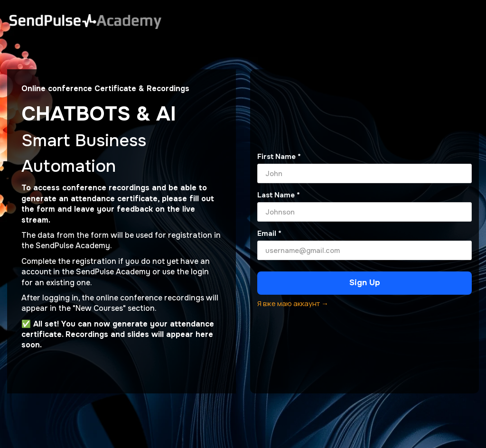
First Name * (279, 157)
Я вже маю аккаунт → (293, 303)
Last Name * (279, 195)
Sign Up (365, 283)
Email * (269, 233)
